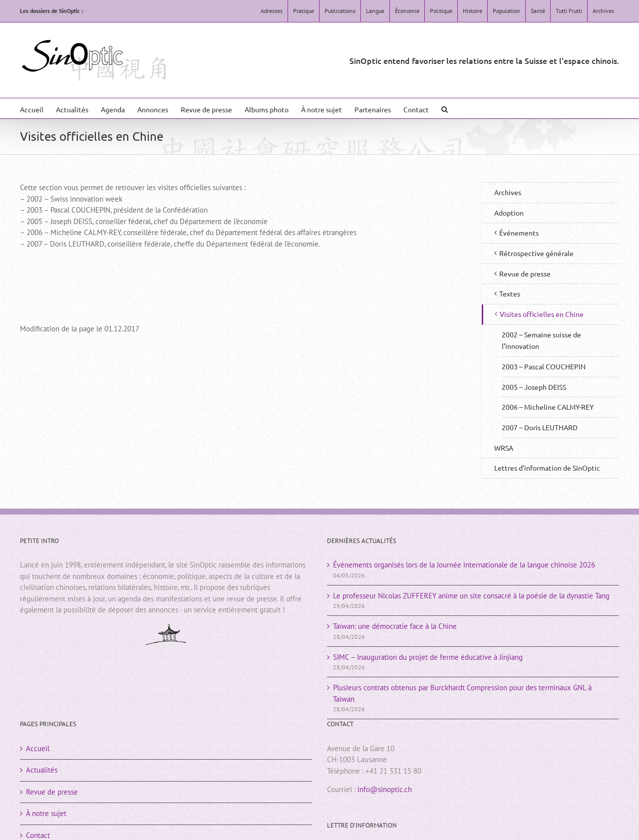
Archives (508, 192)
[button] (445, 108)
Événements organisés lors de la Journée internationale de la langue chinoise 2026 (464, 565)
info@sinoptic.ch (385, 789)
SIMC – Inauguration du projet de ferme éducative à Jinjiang (428, 657)
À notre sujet (46, 813)
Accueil (38, 748)
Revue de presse (52, 792)
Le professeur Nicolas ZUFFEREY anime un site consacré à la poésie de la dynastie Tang (471, 596)
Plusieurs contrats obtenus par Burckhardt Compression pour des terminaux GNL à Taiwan (462, 693)
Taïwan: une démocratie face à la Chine (395, 626)
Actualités (42, 770)
